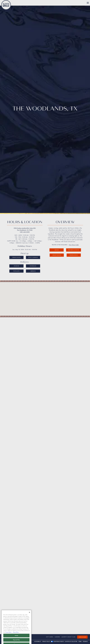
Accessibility (38, 642)
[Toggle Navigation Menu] (88, 3)
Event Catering (33, 241)
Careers (57, 637)
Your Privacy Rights (59, 642)
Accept (16, 638)
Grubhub (16, 249)
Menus (57, 233)
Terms (80, 642)
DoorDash (33, 249)
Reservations (74, 238)
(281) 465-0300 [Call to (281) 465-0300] (25, 215)
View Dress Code (74, 228)
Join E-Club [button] (82, 637)
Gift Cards (50, 637)
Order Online (16, 241)
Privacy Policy (46, 642)
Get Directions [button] (45, 611)
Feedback (85, 642)
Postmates (16, 254)
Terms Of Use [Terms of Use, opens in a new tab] (16, 635)
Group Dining (57, 238)
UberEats (33, 254)
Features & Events (74, 233)
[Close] (29, 615)
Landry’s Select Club (68, 637)
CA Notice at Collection (71, 642)
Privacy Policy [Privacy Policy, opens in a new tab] (9, 635)
